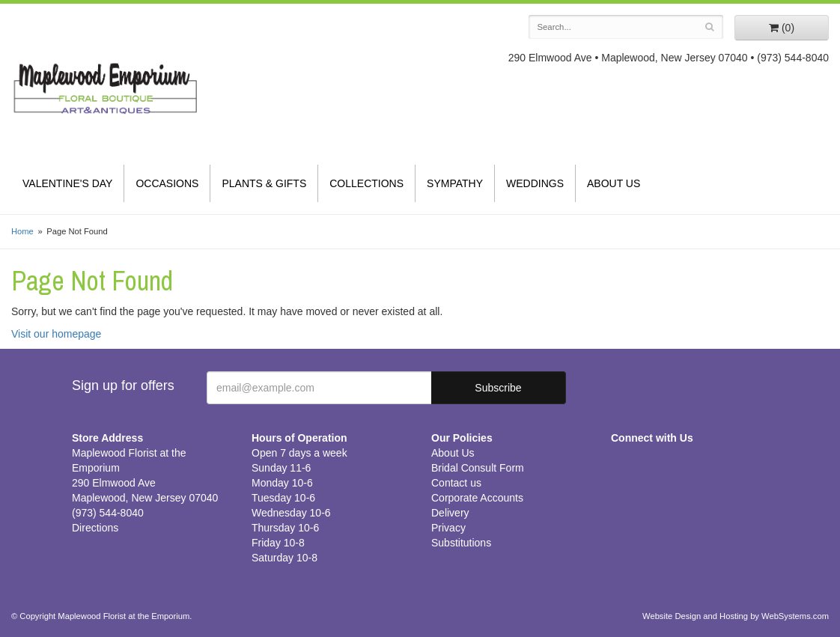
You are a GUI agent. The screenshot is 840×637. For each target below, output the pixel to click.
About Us (614, 183)
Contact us (456, 483)
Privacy (448, 528)
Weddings (535, 183)
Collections (366, 183)
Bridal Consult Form (478, 468)
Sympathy (455, 183)
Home (22, 231)
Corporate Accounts (477, 498)
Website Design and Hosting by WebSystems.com (736, 616)
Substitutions (461, 543)
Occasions (167, 183)
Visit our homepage (56, 334)
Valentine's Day (67, 183)
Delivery (450, 513)
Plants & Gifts (264, 183)
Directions (95, 528)
